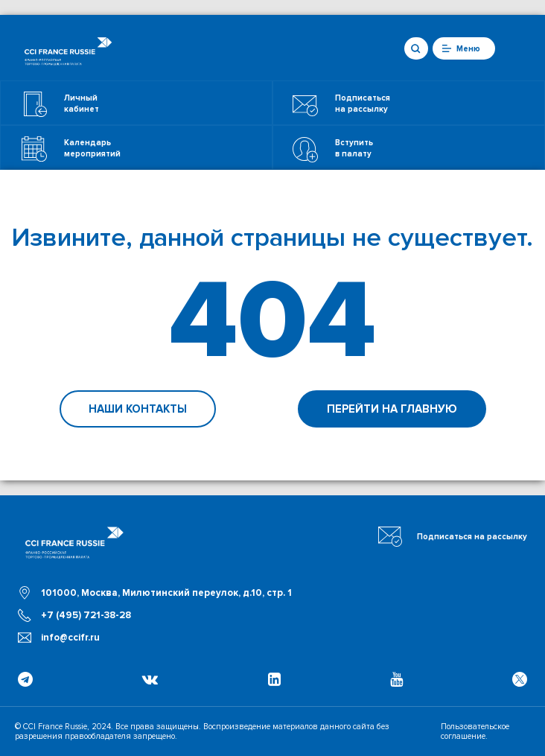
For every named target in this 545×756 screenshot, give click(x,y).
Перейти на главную (392, 409)
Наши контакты (138, 409)
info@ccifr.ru (70, 638)
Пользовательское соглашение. (475, 731)
